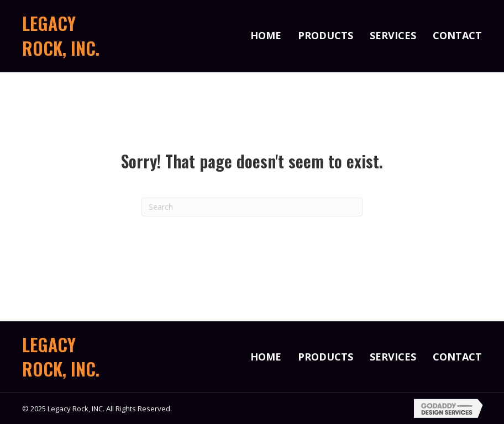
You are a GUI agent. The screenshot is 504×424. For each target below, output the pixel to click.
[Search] (252, 207)
